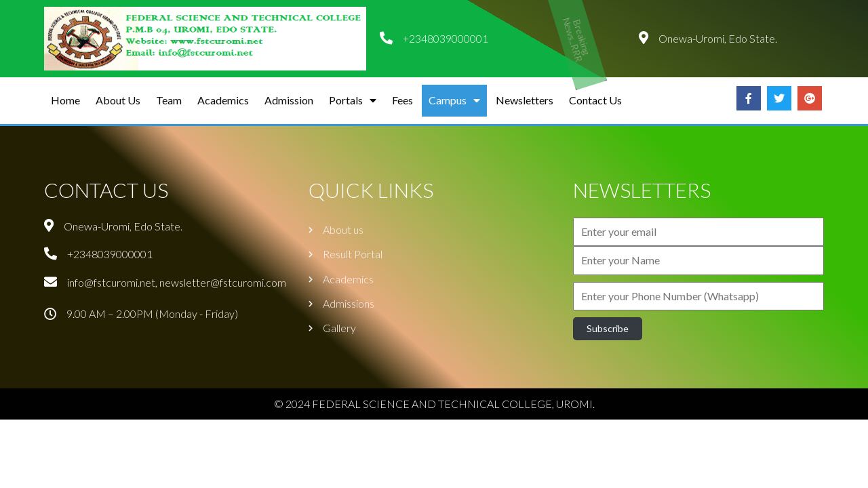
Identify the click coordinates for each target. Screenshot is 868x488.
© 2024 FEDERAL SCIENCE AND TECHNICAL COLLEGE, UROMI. (434, 404)
